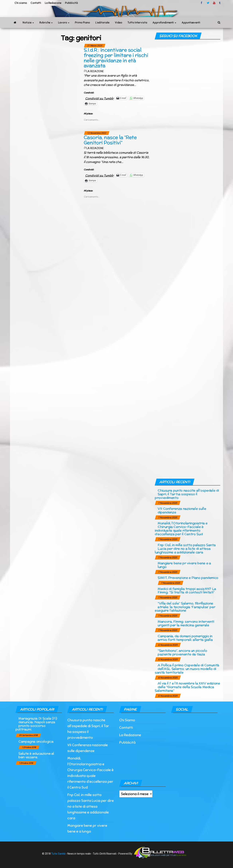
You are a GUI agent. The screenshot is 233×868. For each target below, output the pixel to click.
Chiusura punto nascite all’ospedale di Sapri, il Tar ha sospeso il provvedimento (187, 494)
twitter (208, 3)
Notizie (28, 23)
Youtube (214, 3)
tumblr (220, 3)
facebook (202, 3)
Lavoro (64, 23)
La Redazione (53, 3)
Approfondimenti (164, 23)
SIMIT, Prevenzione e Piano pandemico (188, 578)
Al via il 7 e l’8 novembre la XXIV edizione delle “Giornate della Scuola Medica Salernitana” (187, 687)
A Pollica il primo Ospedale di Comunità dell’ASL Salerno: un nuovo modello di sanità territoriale (187, 669)
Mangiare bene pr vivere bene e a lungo (184, 565)
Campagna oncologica (36, 741)
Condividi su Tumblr (99, 98)
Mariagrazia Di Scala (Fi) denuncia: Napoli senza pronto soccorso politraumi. (36, 724)
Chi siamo (21, 3)
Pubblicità (71, 3)
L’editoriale (102, 23)
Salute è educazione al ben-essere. (36, 755)
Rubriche (46, 23)
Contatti (36, 3)
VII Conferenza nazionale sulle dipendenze (182, 510)
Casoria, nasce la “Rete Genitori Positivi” (110, 140)
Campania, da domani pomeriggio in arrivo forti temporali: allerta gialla (185, 638)
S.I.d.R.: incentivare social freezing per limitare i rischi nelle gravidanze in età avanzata (116, 58)
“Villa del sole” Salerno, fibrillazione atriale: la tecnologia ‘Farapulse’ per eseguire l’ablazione (185, 607)
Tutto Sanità (58, 854)
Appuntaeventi (191, 23)
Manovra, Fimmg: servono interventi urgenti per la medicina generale (186, 623)
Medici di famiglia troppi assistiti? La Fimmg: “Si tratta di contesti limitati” (187, 591)
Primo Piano (82, 23)
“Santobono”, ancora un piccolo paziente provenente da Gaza (182, 652)
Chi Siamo (127, 720)
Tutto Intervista (137, 23)
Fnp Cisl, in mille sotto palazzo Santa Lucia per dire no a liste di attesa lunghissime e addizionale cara (185, 549)
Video (119, 23)
